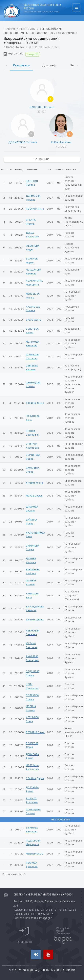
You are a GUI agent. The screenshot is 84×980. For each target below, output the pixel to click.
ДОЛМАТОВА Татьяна (23, 142)
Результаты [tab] (21, 66)
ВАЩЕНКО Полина (42, 107)
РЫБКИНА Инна (61, 142)
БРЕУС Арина (34, 320)
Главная (9, 29)
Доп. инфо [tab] (50, 66)
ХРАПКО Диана (35, 620)
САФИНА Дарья (35, 779)
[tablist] (42, 62)
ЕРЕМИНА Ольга (35, 732)
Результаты (27, 29)
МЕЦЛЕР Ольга (35, 854)
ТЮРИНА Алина (35, 403)
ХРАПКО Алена (34, 483)
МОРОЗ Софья (34, 496)
